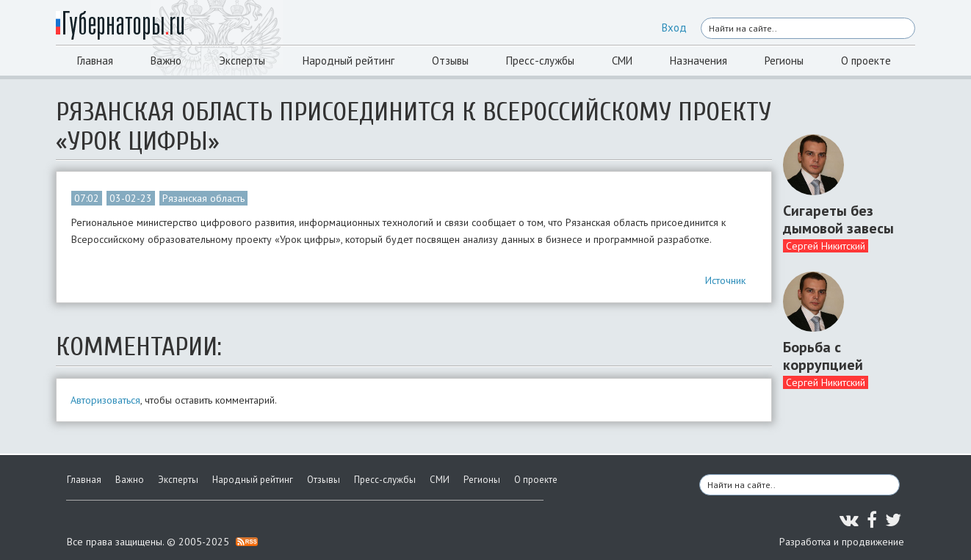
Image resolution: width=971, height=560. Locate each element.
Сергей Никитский (826, 246)
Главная (95, 61)
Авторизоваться (105, 400)
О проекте (866, 61)
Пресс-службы (540, 61)
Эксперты (242, 61)
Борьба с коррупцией (823, 356)
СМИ (622, 61)
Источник (725, 280)
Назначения (699, 61)
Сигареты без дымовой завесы (838, 219)
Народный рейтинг (349, 61)
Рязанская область (203, 198)
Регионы (784, 61)
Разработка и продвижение (842, 542)
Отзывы (450, 61)
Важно (166, 61)
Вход (674, 28)
